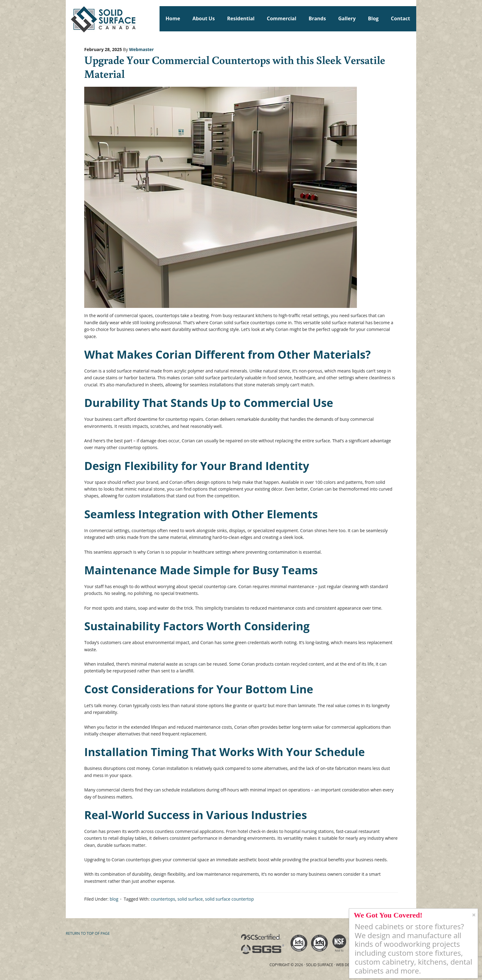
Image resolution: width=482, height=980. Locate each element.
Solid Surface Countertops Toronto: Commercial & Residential (69, 18)
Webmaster (142, 49)
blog (114, 899)
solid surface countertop (229, 899)
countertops (163, 899)
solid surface (190, 899)
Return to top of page (88, 933)
